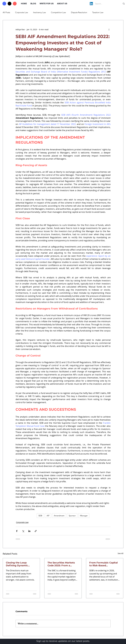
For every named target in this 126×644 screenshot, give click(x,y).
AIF (48, 516)
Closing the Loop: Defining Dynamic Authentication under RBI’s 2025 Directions (19, 564)
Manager (84, 516)
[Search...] (106, 4)
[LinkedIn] (91, 4)
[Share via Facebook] (17, 531)
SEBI (40, 516)
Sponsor (72, 516)
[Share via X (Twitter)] (23, 531)
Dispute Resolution (79, 12)
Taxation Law (98, 12)
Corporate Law (22, 12)
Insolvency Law (39, 12)
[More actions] (109, 29)
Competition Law (58, 12)
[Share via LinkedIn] (29, 531)
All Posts (6, 12)
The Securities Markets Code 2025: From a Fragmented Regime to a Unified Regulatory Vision (63, 564)
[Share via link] (36, 531)
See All (121, 553)
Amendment (59, 516)
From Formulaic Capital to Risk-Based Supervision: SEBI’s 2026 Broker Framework (104, 564)
